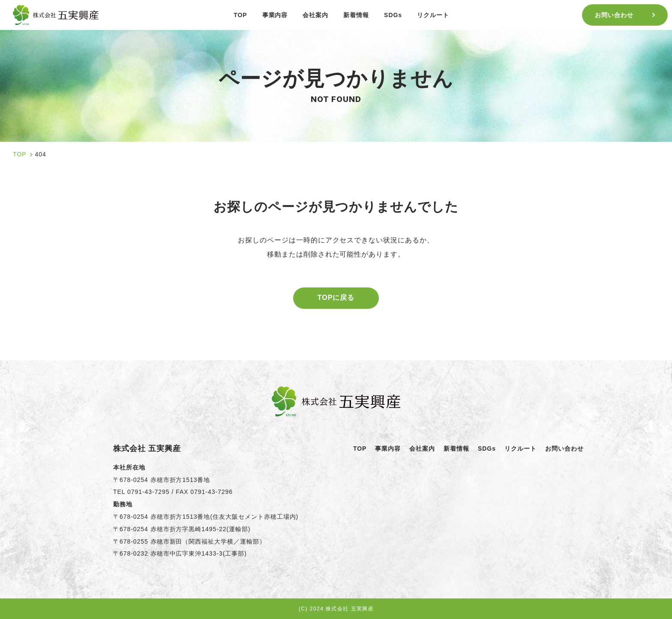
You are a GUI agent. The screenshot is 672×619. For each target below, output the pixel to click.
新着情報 (456, 449)
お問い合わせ (564, 449)
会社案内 (422, 449)
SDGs (487, 449)
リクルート (520, 449)
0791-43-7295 (148, 492)
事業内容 (388, 449)
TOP (360, 449)
